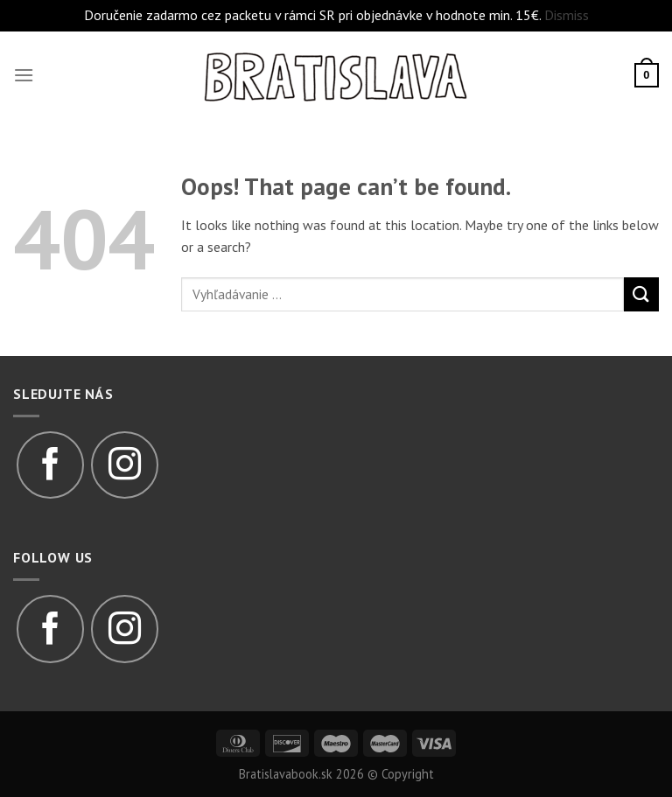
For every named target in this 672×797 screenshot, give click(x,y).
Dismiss (567, 15)
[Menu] (24, 75)
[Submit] (641, 294)
